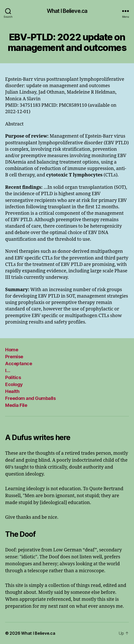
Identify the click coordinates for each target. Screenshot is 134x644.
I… (8, 370)
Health (12, 391)
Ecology (14, 384)
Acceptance (19, 364)
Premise (14, 357)
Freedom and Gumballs (30, 398)
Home (12, 350)
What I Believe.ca (67, 11)
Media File (16, 405)
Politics (13, 377)
